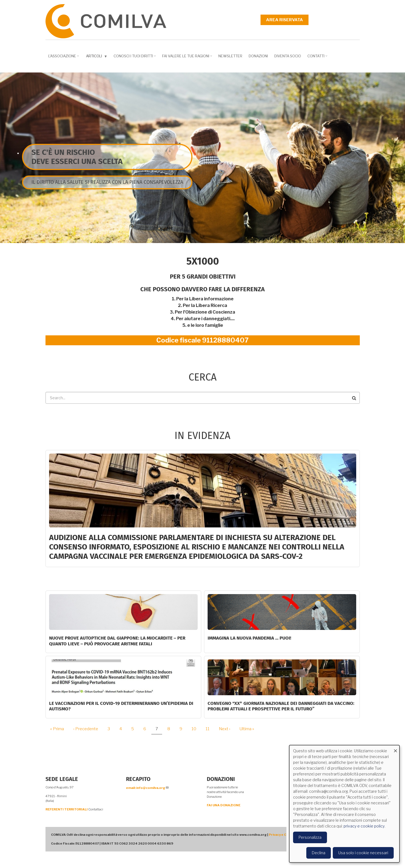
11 (210, 729)
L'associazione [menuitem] (64, 58)
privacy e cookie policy (364, 826)
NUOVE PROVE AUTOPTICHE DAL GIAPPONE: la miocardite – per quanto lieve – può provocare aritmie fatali (117, 641)
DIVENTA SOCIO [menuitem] (288, 56)
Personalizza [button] (310, 837)
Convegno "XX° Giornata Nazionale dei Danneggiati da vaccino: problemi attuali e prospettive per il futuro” (281, 706)
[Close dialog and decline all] (395, 749)
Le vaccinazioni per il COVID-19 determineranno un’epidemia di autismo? (121, 706)
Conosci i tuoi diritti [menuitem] (135, 58)
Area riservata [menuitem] (285, 20)
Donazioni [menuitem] (258, 56)
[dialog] (344, 804)
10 (196, 729)
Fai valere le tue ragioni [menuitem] (188, 58)
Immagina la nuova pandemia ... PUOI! (249, 638)
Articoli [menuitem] (97, 57)
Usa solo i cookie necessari (363, 853)
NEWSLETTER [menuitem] (230, 56)
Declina (319, 853)
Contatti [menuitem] (318, 58)
